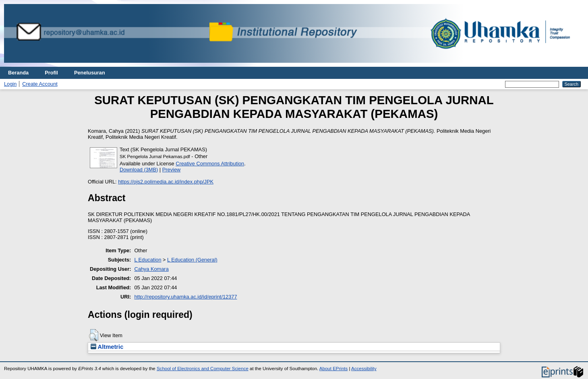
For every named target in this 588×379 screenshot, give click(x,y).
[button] (94, 335)
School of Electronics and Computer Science (203, 369)
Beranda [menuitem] (18, 73)
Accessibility (364, 369)
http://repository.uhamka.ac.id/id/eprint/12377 (185, 297)
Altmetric (107, 347)
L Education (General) (192, 260)
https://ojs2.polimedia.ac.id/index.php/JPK (166, 182)
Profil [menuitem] (51, 73)
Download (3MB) (139, 170)
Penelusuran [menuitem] (90, 73)
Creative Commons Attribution (210, 164)
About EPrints (333, 369)
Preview (172, 170)
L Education (148, 260)
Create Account (40, 84)
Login (10, 84)
